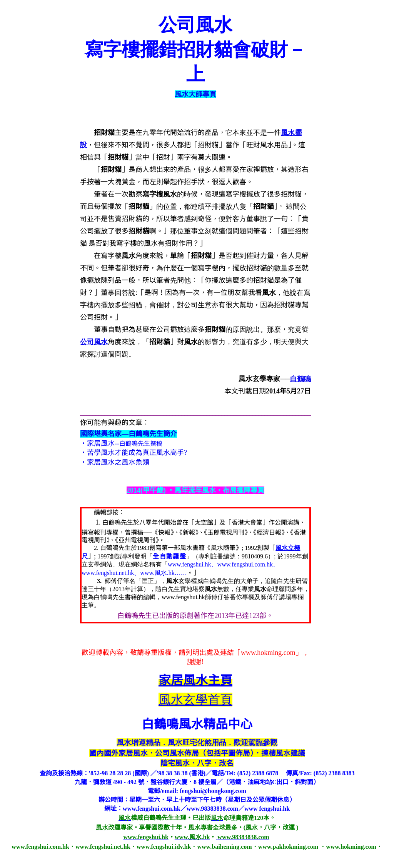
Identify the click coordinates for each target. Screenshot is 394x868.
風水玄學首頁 (195, 700)
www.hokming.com (268, 653)
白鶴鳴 (301, 379)
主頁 (195, 680)
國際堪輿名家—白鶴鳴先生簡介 (129, 434)
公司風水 (94, 342)
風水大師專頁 (195, 94)
